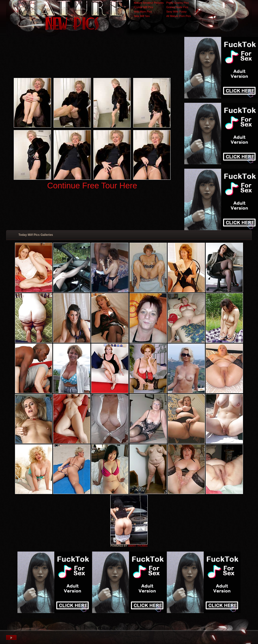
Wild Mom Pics (143, 12)
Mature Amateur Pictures (149, 3)
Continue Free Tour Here (92, 186)
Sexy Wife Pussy (177, 12)
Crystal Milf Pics (143, 7)
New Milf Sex (142, 16)
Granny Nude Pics (177, 7)
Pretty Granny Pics (178, 3)
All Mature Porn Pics (179, 16)
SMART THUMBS (138, 546)
